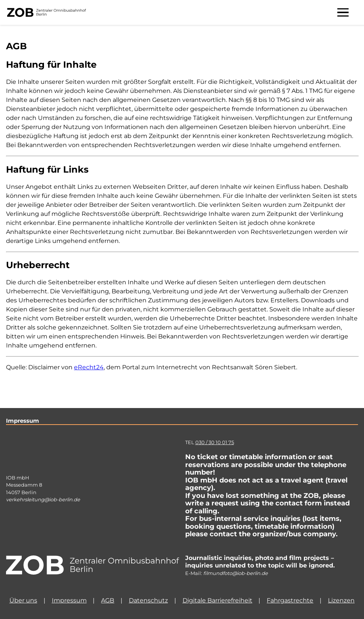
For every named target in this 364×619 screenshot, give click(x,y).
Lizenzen (341, 600)
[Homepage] (93, 566)
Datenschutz (148, 600)
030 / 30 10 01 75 (215, 442)
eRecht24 (89, 367)
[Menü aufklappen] (343, 12)
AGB (108, 600)
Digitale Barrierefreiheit (217, 600)
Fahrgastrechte (290, 600)
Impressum (69, 600)
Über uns (23, 600)
